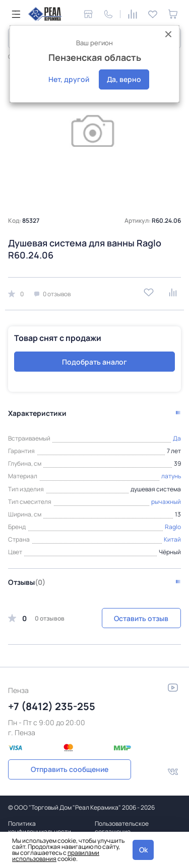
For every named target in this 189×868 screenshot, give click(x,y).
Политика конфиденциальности (40, 828)
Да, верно (124, 79)
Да (177, 438)
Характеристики (37, 413)
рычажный (166, 502)
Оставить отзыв (141, 618)
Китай (172, 539)
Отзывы (27, 582)
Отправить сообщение (70, 769)
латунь (171, 476)
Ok (143, 850)
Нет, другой (69, 79)
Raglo (173, 527)
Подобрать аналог (94, 362)
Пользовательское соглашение (122, 828)
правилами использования (56, 856)
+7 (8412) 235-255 (52, 706)
